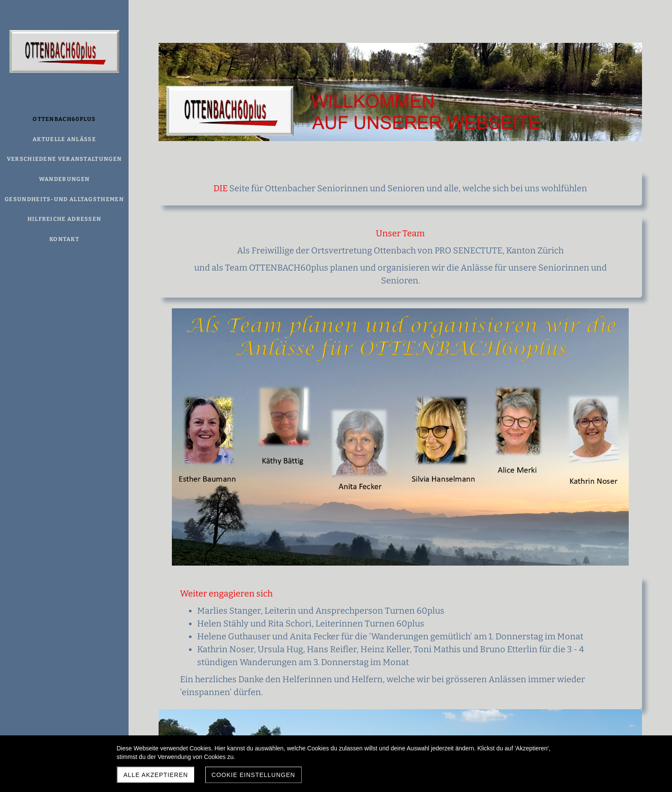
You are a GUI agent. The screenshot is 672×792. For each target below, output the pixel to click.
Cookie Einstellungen (253, 775)
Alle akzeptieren (156, 775)
